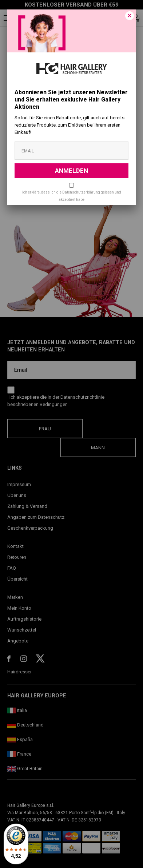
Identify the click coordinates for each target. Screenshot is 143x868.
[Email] (71, 151)
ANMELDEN (71, 171)
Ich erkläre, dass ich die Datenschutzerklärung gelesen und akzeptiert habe (72, 196)
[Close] (130, 16)
